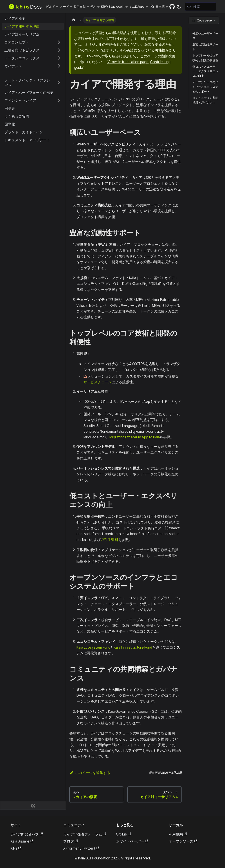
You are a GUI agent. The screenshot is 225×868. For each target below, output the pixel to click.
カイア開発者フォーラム (85, 834)
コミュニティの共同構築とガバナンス (205, 100)
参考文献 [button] (80, 6)
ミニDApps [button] (137, 6)
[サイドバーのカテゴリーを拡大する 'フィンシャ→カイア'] (59, 100)
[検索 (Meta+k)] (201, 7)
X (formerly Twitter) (81, 848)
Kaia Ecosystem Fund (93, 647)
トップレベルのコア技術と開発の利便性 (205, 58)
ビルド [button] (51, 6)
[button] (33, 42)
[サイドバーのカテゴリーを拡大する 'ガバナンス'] (59, 66)
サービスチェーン (98, 382)
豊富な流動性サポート (205, 47)
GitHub (123, 834)
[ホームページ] (74, 20)
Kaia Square (22, 841)
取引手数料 (109, 540)
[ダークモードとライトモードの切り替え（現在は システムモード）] (179, 7)
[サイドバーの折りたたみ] (33, 805)
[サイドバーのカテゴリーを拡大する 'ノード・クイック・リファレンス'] (59, 82)
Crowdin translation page (128, 62)
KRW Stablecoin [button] (113, 6)
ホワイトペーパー (132, 841)
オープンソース (183, 841)
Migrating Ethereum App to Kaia (135, 437)
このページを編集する (90, 773)
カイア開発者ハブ (27, 834)
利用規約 (178, 834)
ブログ (71, 841)
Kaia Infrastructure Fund (133, 647)
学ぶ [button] (93, 6)
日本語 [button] (157, 6)
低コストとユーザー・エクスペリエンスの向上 (205, 71)
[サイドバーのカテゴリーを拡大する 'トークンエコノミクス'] (59, 58)
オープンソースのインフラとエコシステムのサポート (205, 87)
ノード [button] (64, 6)
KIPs (16, 848)
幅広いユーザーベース (205, 36)
